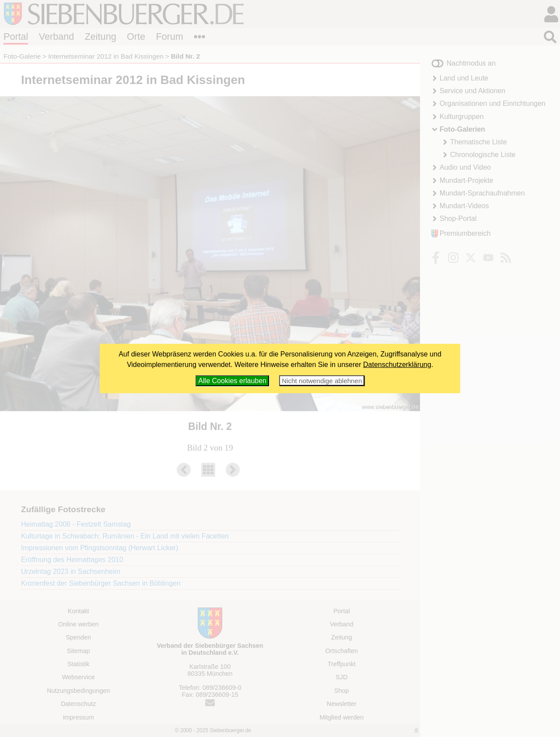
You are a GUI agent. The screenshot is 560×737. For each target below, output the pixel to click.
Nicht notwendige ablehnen (322, 381)
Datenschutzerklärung (397, 365)
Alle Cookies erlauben (232, 381)
